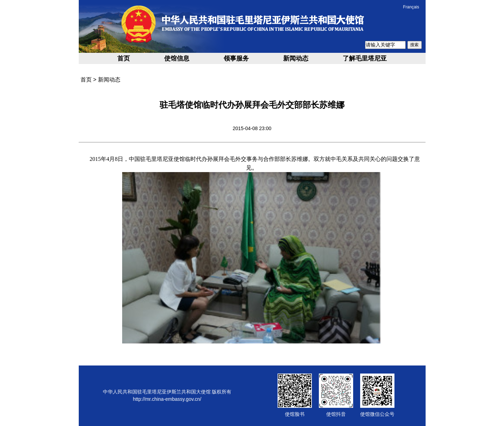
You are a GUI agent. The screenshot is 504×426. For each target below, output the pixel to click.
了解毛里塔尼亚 (365, 58)
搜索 (414, 45)
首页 (124, 58)
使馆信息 (177, 58)
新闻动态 (296, 58)
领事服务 (236, 58)
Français (411, 7)
